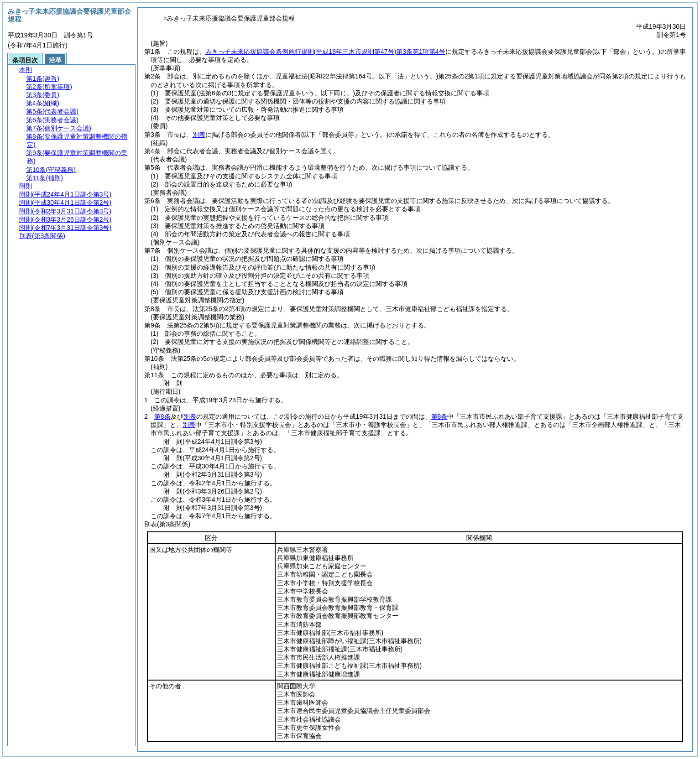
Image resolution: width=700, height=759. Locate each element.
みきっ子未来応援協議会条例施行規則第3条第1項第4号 (325, 52)
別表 (199, 135)
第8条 (162, 416)
